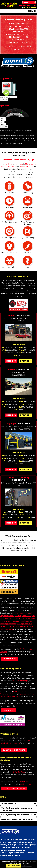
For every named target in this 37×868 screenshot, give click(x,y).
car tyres (9, 164)
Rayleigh (4, 652)
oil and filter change (20, 681)
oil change (15, 621)
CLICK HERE (29, 8)
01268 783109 (24, 424)
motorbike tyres (26, 621)
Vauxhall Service (13, 697)
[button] (32, 11)
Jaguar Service (24, 694)
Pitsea (30, 649)
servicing (19, 164)
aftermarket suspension (17, 626)
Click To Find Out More (14, 750)
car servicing (24, 613)
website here (25, 782)
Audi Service (18, 691)
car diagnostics (15, 616)
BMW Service (12, 694)
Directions (25, 361)
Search (4, 100)
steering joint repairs (8, 624)
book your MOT (26, 784)
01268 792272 (23, 315)
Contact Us (8, 710)
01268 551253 (22, 369)
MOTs (28, 164)
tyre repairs (5, 618)
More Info (11, 361)
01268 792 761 (18, 480)
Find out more (27, 866)
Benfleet (23, 649)
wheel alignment (26, 167)
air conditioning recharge (20, 618)
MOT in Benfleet (18, 772)
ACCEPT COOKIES (14, 866)
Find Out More (10, 659)
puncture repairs (28, 616)
